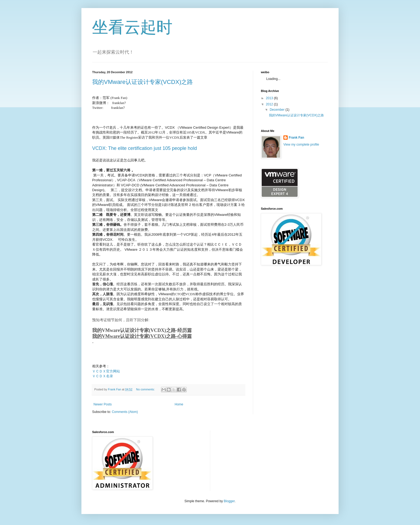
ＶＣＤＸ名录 (103, 376)
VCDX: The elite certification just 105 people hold (145, 148)
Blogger (229, 501)
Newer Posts (103, 404)
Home (179, 404)
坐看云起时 (132, 27)
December (278, 110)
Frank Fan (296, 138)
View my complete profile (301, 145)
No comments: (146, 389)
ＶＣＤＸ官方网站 (106, 371)
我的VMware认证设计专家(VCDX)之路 (142, 82)
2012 (270, 104)
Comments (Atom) (125, 412)
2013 (270, 98)
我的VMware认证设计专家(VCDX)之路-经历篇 (142, 330)
